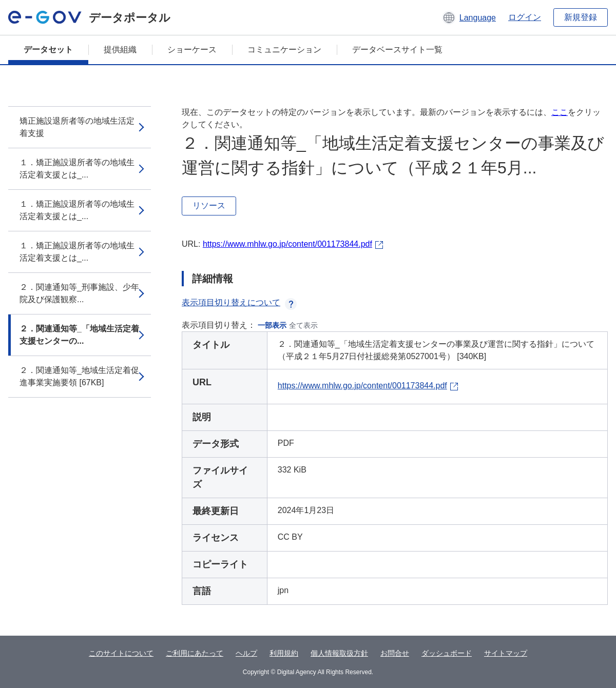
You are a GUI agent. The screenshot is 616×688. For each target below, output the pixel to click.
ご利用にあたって (195, 653)
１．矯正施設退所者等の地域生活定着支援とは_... (77, 169)
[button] (469, 17)
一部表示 (272, 325)
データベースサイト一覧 (397, 50)
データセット (48, 50)
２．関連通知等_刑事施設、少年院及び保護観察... (79, 293)
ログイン (525, 17)
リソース (209, 205)
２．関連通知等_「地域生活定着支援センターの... (79, 335)
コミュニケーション (284, 50)
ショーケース (192, 50)
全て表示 (303, 325)
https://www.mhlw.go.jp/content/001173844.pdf (287, 244)
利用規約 (284, 653)
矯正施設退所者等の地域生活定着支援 (77, 127)
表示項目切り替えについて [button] (239, 302)
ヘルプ (246, 653)
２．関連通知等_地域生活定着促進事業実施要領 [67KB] (79, 376)
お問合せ (395, 653)
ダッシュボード (447, 653)
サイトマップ (506, 653)
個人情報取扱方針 (339, 653)
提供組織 (120, 50)
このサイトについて (121, 653)
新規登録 (581, 17)
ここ (560, 112)
